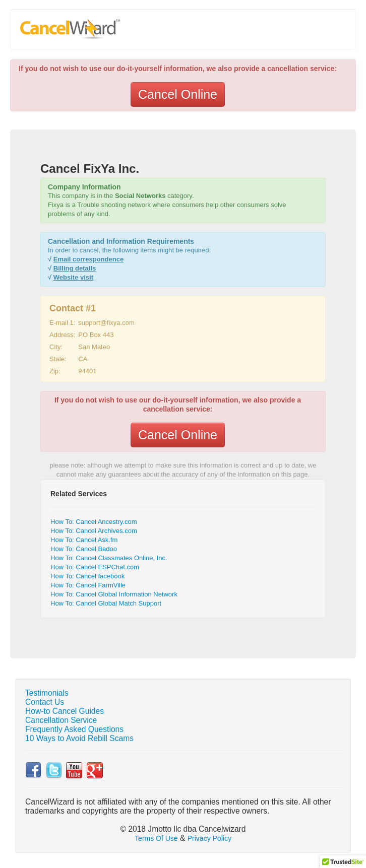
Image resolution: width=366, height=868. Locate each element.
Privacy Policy (209, 838)
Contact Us (45, 702)
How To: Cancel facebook (87, 576)
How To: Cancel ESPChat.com (95, 567)
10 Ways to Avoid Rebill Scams (79, 738)
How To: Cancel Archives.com (94, 531)
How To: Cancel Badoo (84, 549)
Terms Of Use (156, 838)
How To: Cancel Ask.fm (84, 540)
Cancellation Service (61, 720)
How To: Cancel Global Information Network (114, 594)
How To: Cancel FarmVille (88, 585)
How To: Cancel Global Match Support (106, 603)
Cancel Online (178, 94)
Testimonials (47, 693)
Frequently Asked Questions (74, 729)
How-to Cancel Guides (65, 711)
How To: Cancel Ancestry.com (94, 522)
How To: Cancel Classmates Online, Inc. (109, 558)
